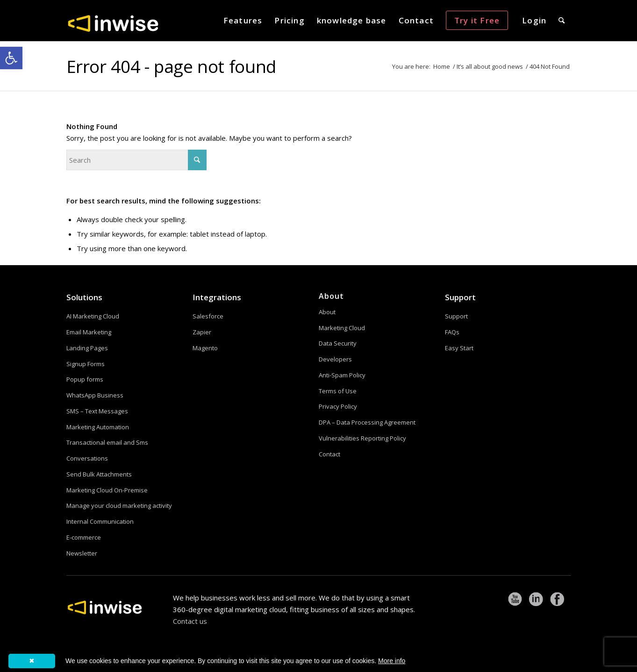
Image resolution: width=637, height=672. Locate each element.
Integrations (217, 297)
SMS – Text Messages (97, 411)
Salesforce (208, 316)
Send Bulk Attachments (99, 474)
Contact (329, 454)
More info (392, 661)
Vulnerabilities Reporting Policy (362, 438)
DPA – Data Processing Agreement (367, 422)
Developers (335, 359)
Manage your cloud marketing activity (119, 506)
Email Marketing (89, 332)
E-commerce (84, 537)
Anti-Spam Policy (342, 375)
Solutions (84, 297)
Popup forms (85, 379)
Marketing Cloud (342, 328)
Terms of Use (338, 391)
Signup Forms (86, 364)
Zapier (202, 332)
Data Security (338, 343)
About (327, 312)
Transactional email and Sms (107, 442)
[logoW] (113, 23)
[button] (11, 58)
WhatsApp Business (95, 395)
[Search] (562, 21)
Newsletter (82, 553)
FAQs (452, 332)
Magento (205, 348)
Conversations (87, 458)
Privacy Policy (338, 406)
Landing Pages (87, 348)
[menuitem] (243, 21)
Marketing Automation (98, 427)
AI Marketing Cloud (93, 316)
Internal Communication (100, 521)
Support (460, 297)
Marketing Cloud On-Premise (107, 490)
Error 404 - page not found (171, 66)
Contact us (190, 621)
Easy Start (459, 348)
